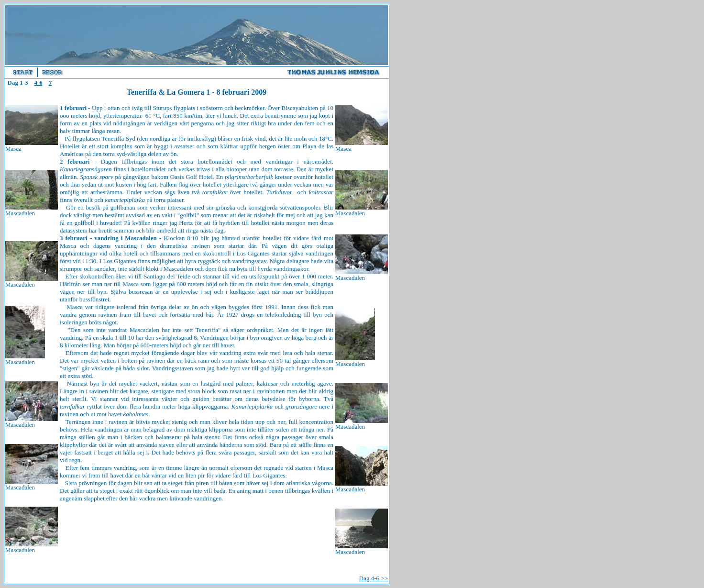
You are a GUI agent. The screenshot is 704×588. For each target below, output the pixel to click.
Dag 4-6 (374, 578)
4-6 (38, 83)
